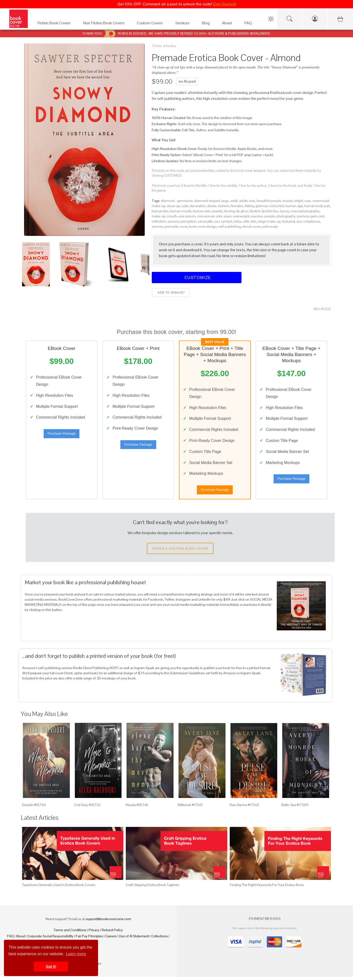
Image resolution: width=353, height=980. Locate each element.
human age (294, 206)
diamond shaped (207, 201)
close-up (174, 206)
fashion (224, 206)
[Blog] (207, 24)
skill (246, 221)
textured (289, 221)
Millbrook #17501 (190, 808)
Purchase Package (62, 435)
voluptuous (312, 221)
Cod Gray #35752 (87, 808)
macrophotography (305, 211)
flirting (249, 206)
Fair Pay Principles (89, 939)
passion (257, 216)
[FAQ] (249, 24)
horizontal (277, 206)
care (308, 201)
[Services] (184, 24)
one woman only (210, 216)
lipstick (255, 211)
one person (187, 216)
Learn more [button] (76, 954)
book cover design (203, 226)
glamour (262, 206)
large (225, 201)
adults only (247, 201)
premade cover (176, 226)
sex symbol (223, 221)
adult (234, 201)
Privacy (94, 933)
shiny (238, 221)
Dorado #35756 (34, 808)
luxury (285, 211)
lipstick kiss (270, 211)
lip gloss (242, 211)
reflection (159, 221)
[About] (228, 24)
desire (212, 206)
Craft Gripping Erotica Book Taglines (152, 888)
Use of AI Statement (134, 939)
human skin (202, 211)
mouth (172, 216)
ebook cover (252, 226)
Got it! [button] (51, 967)
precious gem (307, 216)
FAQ (10, 939)
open (227, 216)
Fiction (157, 46)
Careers (111, 939)
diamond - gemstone (177, 201)
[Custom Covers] (151, 24)
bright (299, 201)
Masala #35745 (137, 808)
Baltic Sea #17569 (295, 808)
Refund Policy (112, 933)
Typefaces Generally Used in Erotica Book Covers (59, 888)
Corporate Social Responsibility (50, 939)
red (322, 216)
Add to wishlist (171, 292)
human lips (160, 211)
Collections (160, 939)
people (270, 216)
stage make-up (269, 221)
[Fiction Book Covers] (55, 24)
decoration (198, 206)
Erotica (171, 46)
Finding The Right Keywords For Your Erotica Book (267, 888)
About (20, 939)
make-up (159, 216)
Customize (197, 277)
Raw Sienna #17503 (244, 808)
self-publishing (229, 226)
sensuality (205, 221)
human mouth (181, 211)
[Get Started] (224, 4)
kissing (230, 211)
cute (185, 206)
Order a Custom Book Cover (180, 552)
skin (253, 221)
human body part (317, 206)
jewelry (217, 211)
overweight (241, 216)
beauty (288, 201)
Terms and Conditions (70, 933)
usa (299, 221)
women (158, 226)
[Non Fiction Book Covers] (105, 24)
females (237, 206)
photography (286, 216)
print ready (270, 226)
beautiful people (269, 201)
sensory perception (182, 221)
